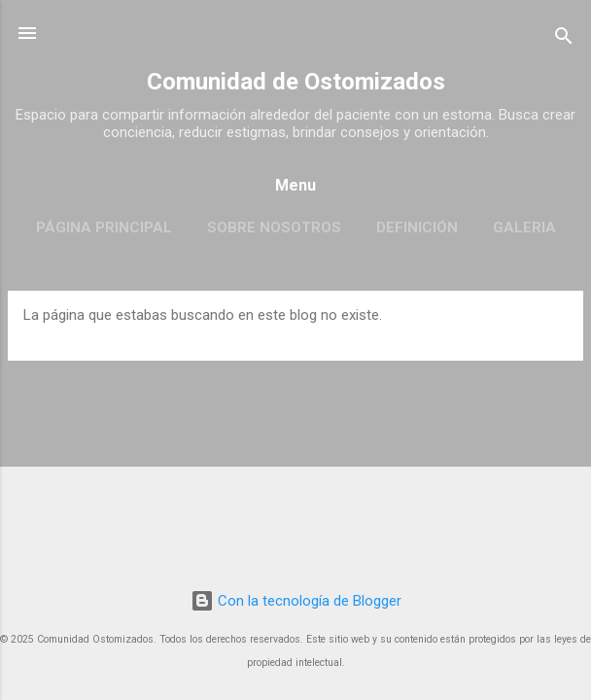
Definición (417, 227)
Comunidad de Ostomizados (296, 82)
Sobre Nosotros (274, 227)
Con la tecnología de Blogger (296, 601)
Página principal (104, 227)
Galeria (524, 227)
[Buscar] (564, 39)
